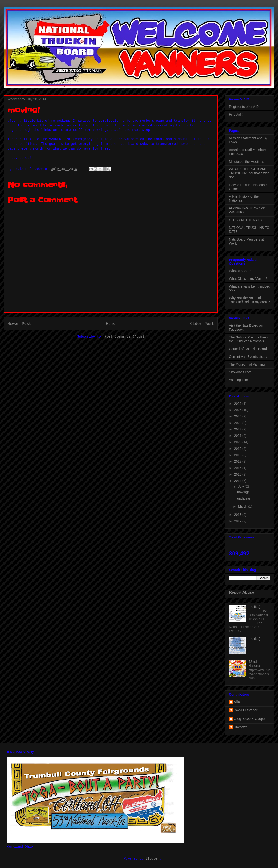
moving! (243, 492)
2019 (238, 449)
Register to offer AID (244, 107)
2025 (238, 410)
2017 (238, 461)
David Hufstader (245, 710)
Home (111, 324)
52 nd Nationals (255, 664)
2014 (238, 481)
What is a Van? (240, 271)
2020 (238, 442)
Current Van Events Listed (248, 357)
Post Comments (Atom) (125, 337)
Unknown (241, 727)
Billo (237, 702)
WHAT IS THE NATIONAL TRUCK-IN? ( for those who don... (249, 173)
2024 (238, 416)
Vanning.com (239, 380)
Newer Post (19, 324)
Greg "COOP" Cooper (250, 719)
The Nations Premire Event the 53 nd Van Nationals (249, 339)
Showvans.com (240, 372)
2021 (238, 436)
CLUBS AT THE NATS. (246, 220)
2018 (238, 455)
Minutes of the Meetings (247, 162)
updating (244, 498)
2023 (238, 423)
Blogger (153, 859)
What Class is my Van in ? (248, 279)
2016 (238, 468)
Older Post (202, 324)
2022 (238, 429)
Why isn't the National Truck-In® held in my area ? (249, 300)
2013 (238, 515)
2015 (238, 474)
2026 (238, 404)
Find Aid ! (236, 114)
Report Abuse (242, 592)
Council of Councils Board (248, 349)
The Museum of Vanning (247, 364)
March (243, 506)
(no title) (255, 607)
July (241, 486)
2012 (238, 521)
